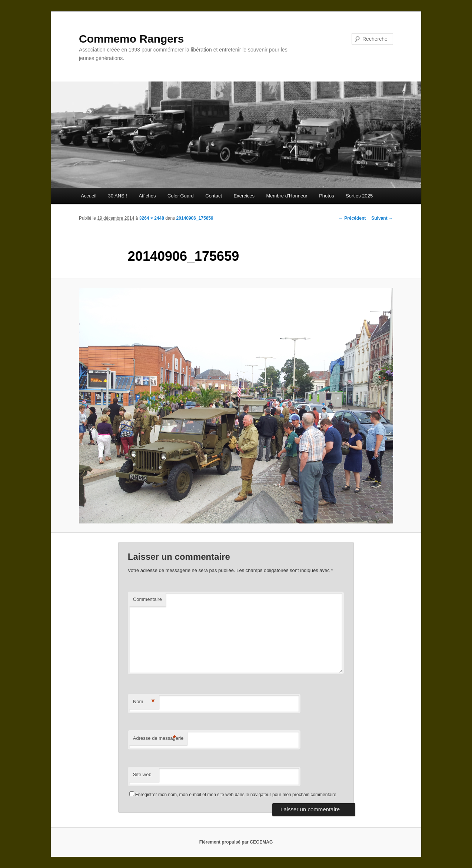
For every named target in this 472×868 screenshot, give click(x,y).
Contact (214, 196)
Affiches (147, 196)
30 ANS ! (118, 196)
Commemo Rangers (131, 39)
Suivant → (382, 218)
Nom (144, 702)
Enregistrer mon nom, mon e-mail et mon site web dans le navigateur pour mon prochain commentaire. (236, 795)
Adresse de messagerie (158, 739)
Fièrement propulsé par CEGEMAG (236, 842)
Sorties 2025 (359, 196)
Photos (326, 196)
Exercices (244, 196)
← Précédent (352, 218)
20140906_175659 (195, 218)
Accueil (89, 196)
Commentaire (147, 599)
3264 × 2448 (152, 218)
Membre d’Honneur (287, 196)
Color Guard (181, 196)
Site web (142, 774)
